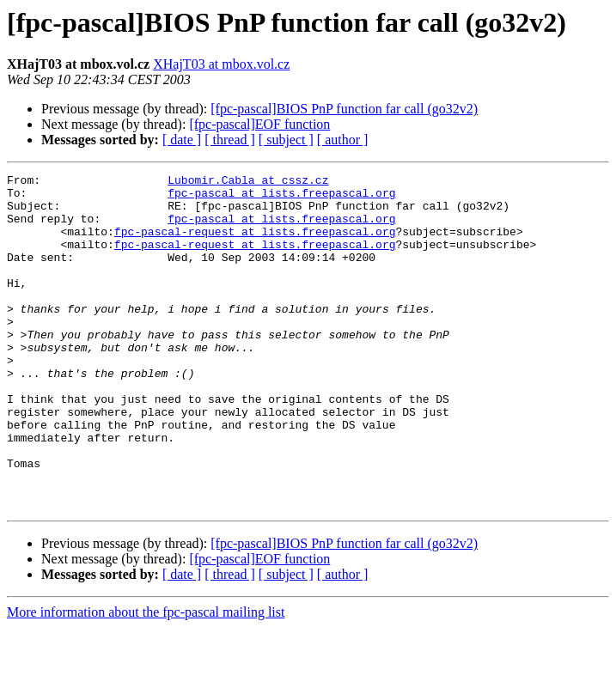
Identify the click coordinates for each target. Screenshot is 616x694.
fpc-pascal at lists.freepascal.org (281, 198)
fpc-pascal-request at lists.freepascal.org (255, 244)
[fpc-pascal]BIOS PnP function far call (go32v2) (344, 109)
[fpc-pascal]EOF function (259, 124)
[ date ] (182, 140)
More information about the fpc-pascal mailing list (146, 679)
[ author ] (343, 140)
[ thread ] (230, 140)
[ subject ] (286, 140)
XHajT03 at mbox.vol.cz (221, 64)
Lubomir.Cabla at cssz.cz (248, 182)
